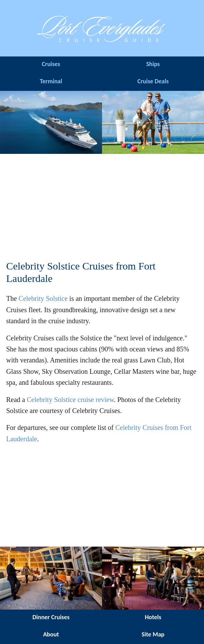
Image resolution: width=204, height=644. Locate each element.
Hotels (153, 617)
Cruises (51, 64)
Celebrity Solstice (43, 298)
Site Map (153, 634)
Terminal (51, 81)
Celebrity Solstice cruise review (70, 400)
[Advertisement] (102, 207)
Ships (153, 64)
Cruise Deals (153, 81)
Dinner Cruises (51, 617)
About (51, 634)
